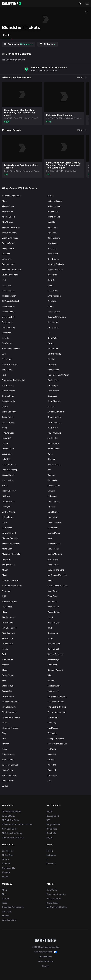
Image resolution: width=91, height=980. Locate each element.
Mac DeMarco (54, 533)
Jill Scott (51, 459)
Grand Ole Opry (9, 412)
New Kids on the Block (12, 586)
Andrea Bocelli (8, 217)
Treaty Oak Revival (56, 738)
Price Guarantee (54, 899)
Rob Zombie (7, 638)
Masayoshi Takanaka (11, 554)
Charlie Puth (53, 291)
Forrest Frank (8, 385)
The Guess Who (9, 712)
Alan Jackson (8, 206)
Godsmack (52, 396)
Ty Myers (52, 749)
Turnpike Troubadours (57, 744)
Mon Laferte (53, 559)
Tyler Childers (8, 754)
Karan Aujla (52, 480)
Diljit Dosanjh (53, 327)
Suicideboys (7, 686)
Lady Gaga (52, 496)
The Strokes (53, 717)
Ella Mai (51, 359)
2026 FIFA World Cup (12, 812)
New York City (9, 868)
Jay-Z (50, 454)
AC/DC (50, 196)
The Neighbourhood (57, 712)
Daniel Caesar (54, 312)
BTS (4, 280)
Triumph (6, 744)
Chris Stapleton (54, 296)
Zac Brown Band (9, 775)
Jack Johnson (54, 443)
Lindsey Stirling (9, 512)
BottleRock (7, 259)
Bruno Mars (53, 275)
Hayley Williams (54, 433)
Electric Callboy (54, 354)
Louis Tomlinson (55, 522)
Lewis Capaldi (54, 501)
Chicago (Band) (9, 296)
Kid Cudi (51, 491)
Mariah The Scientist (11, 543)
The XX (5, 723)
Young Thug (7, 770)
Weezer (51, 760)
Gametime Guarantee (56, 894)
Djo (49, 333)
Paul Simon (52, 601)
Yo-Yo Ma (52, 765)
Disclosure (7, 333)
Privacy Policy (45, 957)
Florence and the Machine (13, 380)
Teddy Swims (8, 696)
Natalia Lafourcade (10, 580)
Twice (5, 749)
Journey (51, 475)
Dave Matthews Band (57, 317)
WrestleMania (9, 816)
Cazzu (50, 285)
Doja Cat (6, 338)
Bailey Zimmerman (10, 238)
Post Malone (7, 623)
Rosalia (5, 649)
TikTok (50, 851)
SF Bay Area (8, 855)
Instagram (51, 855)
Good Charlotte (54, 401)
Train (4, 738)
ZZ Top (5, 786)
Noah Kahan (53, 591)
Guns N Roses (8, 422)
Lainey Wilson (8, 501)
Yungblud (52, 770)
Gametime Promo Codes (13, 907)
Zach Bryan (53, 775)
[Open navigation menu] (87, 4)
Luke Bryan (7, 528)
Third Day (52, 723)
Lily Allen (51, 507)
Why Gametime (9, 920)
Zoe (49, 781)
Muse (4, 575)
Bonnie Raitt (53, 254)
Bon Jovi (6, 254)
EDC (4, 354)
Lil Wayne (6, 507)
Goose (5, 406)
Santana (6, 665)
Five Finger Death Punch (58, 375)
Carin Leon (7, 285)
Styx (4, 680)
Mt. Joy (5, 570)
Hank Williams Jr (55, 422)
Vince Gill (52, 754)
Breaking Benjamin (56, 264)
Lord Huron (52, 517)
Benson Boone (9, 243)
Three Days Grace (10, 728)
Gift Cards (7, 911)
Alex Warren (7, 212)
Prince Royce (53, 623)
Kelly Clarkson (54, 486)
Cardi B (51, 280)
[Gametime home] (13, 4)
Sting (50, 675)
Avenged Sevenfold (11, 227)
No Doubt (6, 591)
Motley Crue (53, 565)
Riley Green (53, 633)
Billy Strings (53, 243)
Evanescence (54, 370)
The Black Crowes (56, 702)
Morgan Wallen (9, 565)
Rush (4, 654)
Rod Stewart (7, 644)
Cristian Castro (8, 312)
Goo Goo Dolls (8, 401)
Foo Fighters (53, 380)
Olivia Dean (53, 596)
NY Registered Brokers (57, 907)
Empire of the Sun (10, 364)
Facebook (51, 864)
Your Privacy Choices (43, 952)
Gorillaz (51, 406)
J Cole (5, 443)
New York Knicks (10, 829)
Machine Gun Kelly (10, 538)
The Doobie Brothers (57, 707)
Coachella (52, 301)
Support (6, 916)
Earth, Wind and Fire (11, 349)
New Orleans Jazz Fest (58, 586)
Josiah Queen (8, 475)
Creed (50, 306)
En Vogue (52, 364)
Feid (4, 375)
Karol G (5, 486)
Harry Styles (53, 428)
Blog (4, 894)
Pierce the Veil (54, 612)
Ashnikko (52, 222)
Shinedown (52, 665)
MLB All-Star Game (11, 820)
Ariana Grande (54, 217)
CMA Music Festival (10, 301)
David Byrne (7, 322)
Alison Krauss (53, 212)
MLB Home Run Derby (12, 833)
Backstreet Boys (9, 233)
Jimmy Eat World (9, 464)
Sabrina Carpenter (56, 654)
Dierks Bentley (8, 327)
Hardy (5, 428)
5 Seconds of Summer (12, 196)
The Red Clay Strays (11, 717)
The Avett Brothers (10, 702)
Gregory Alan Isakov (56, 412)
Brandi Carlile (53, 259)
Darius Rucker (8, 317)
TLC (4, 733)
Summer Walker (54, 686)
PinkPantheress (9, 617)
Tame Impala (53, 691)
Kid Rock (6, 496)
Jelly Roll (6, 459)
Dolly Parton (53, 338)
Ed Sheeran (53, 349)
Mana (50, 538)
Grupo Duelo (8, 417)
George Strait (8, 396)
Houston (6, 864)
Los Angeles (8, 851)
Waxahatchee (8, 760)
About (5, 890)
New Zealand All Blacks (13, 837)
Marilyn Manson (54, 543)
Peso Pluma (7, 607)
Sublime (51, 680)
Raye (50, 628)
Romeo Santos (54, 644)
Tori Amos (52, 733)
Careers (6, 899)
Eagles (50, 343)
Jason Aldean (54, 449)
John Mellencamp (10, 470)
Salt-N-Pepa (7, 659)
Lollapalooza (8, 517)
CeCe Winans (8, 291)
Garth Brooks (53, 391)
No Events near (19, 44)
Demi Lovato (53, 322)
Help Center (52, 890)
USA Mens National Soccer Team (17, 824)
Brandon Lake (8, 264)
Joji (49, 470)
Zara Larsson (8, 781)
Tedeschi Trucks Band (57, 696)
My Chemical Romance (57, 575)
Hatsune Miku (8, 433)
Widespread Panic (10, 765)
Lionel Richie (53, 512)
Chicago (6, 872)
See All (82, 78)
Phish (4, 612)
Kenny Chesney (9, 491)
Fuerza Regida (8, 391)
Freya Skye (53, 385)
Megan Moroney (55, 554)
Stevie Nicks (7, 675)
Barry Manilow (54, 238)
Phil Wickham (53, 607)
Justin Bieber (8, 480)
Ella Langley (7, 359)
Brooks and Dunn (55, 269)
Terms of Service (45, 961)
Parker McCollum (9, 601)
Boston (5, 877)
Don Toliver (7, 343)
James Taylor (8, 449)
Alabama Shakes (55, 201)
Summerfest (7, 691)
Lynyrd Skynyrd (9, 533)
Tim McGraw (53, 728)
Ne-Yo (50, 580)
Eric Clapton (7, 370)
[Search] (80, 4)
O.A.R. (5, 596)
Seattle (5, 859)
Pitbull (50, 617)
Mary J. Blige (53, 549)
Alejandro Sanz (54, 206)
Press (5, 903)
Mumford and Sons (56, 570)
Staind (5, 670)
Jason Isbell (7, 454)
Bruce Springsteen (10, 275)
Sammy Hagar (54, 659)
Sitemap (45, 966)
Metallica (6, 559)
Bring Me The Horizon (12, 269)
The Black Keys (9, 707)
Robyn (50, 638)
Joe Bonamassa (55, 464)
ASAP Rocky (7, 222)
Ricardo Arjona (8, 633)
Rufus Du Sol (53, 649)
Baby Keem (53, 227)
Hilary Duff (7, 438)
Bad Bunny (52, 233)
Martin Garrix (8, 549)
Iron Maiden (53, 438)
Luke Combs (53, 528)
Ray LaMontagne (9, 628)
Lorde (5, 522)
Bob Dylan (52, 248)
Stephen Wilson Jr (56, 670)
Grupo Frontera (54, 417)
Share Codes (52, 903)
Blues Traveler (8, 248)
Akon (4, 201)
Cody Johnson (8, 306)
